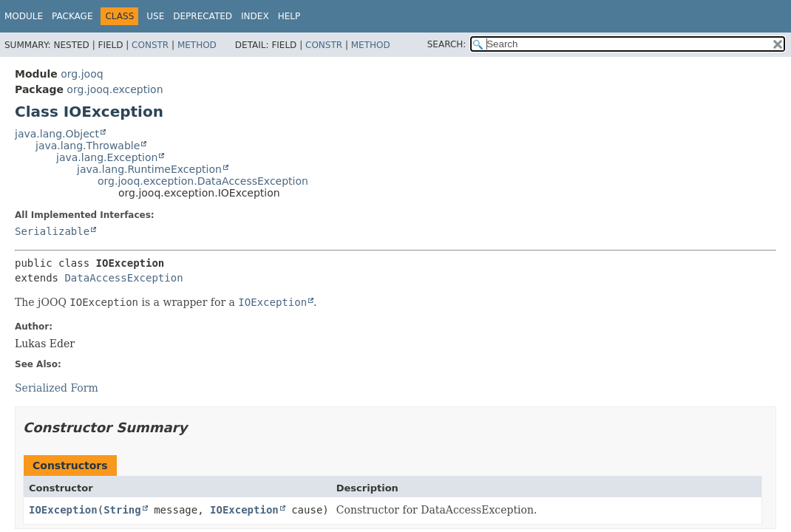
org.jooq (82, 74)
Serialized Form (57, 388)
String (122, 510)
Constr (150, 45)
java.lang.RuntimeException (149, 169)
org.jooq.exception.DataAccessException (203, 181)
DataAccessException (123, 278)
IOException (63, 510)
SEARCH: (447, 44)
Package (72, 16)
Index (255, 16)
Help (289, 16)
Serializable (52, 231)
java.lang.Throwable (88, 146)
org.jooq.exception (115, 89)
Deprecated (203, 16)
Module (24, 16)
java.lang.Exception (107, 157)
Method (197, 45)
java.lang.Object (57, 134)
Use (155, 16)
